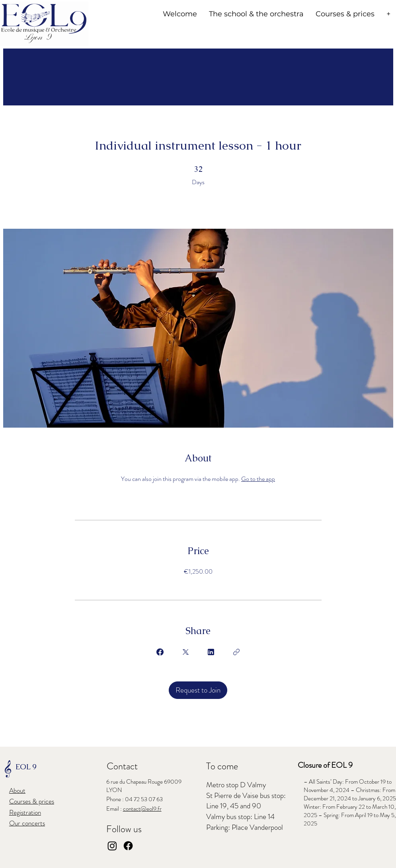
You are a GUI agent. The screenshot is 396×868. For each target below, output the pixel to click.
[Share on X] (185, 652)
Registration (25, 812)
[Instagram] (112, 846)
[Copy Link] (236, 652)
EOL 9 (26, 767)
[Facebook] (128, 846)
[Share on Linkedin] (211, 652)
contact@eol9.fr (142, 809)
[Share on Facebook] (160, 652)
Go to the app (258, 479)
